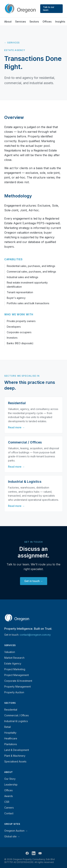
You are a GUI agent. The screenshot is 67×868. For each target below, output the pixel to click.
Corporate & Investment (18, 681)
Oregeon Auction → (16, 831)
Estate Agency (13, 663)
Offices (47, 22)
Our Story (10, 779)
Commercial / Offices (17, 715)
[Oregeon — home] (20, 9)
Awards (9, 796)
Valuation (10, 652)
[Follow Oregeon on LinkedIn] (34, 853)
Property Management (18, 687)
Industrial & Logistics (16, 721)
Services (21, 22)
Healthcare (11, 738)
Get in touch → (34, 581)
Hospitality (10, 733)
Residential (11, 710)
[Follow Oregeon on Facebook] (27, 853)
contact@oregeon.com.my (35, 635)
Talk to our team (49, 9)
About (8, 22)
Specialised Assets (15, 761)
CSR (7, 802)
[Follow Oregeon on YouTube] (40, 853)
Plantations (11, 744)
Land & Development (17, 750)
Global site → (12, 836)
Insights (60, 22)
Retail (8, 727)
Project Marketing (15, 669)
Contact (9, 813)
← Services (12, 43)
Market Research (14, 658)
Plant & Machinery (15, 756)
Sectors (34, 22)
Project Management (17, 675)
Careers (9, 808)
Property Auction (14, 692)
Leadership (11, 785)
